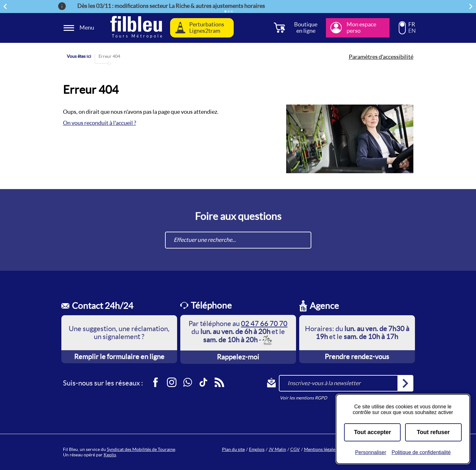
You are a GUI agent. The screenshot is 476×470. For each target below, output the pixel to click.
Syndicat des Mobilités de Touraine (141, 449)
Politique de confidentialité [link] (421, 452)
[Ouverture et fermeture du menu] (80, 28)
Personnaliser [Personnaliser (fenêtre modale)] (371, 452)
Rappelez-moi (238, 357)
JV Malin (277, 449)
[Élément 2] (229, 11)
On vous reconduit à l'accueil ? (100, 123)
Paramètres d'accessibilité (381, 57)
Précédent (6, 6)
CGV (295, 449)
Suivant (472, 6)
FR (412, 24)
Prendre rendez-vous (357, 357)
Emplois (257, 449)
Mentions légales (321, 449)
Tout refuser (433, 432)
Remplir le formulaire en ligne (119, 357)
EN (412, 31)
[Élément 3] (232, 11)
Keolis (110, 455)
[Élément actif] (225, 11)
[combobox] (238, 240)
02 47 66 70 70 (264, 324)
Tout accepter (373, 432)
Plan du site (233, 449)
